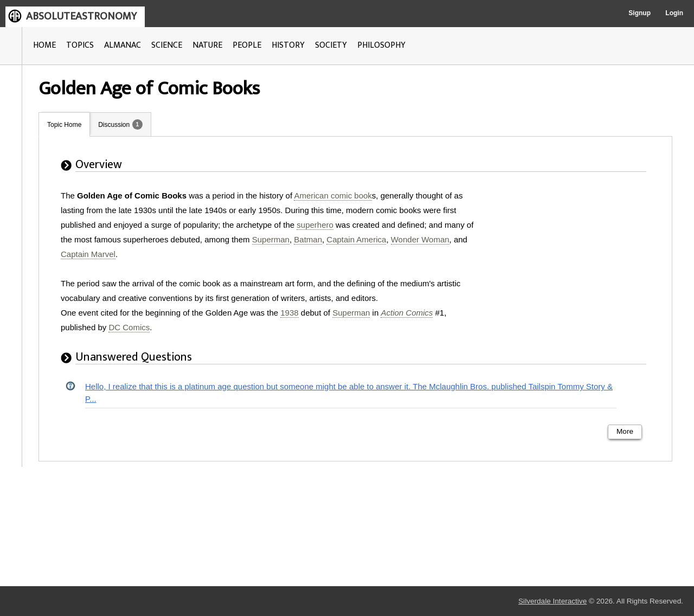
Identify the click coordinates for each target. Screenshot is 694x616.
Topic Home (64, 125)
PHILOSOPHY (381, 45)
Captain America (356, 239)
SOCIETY (331, 45)
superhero (315, 225)
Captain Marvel (88, 254)
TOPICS (80, 45)
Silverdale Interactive (552, 601)
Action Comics (407, 313)
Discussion (114, 125)
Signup (640, 13)
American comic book (333, 195)
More (625, 431)
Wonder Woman (420, 239)
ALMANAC (123, 45)
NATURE (207, 45)
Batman (308, 239)
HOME (44, 45)
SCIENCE (167, 45)
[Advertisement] (574, 256)
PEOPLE (247, 45)
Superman (271, 239)
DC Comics (129, 327)
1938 (289, 313)
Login (674, 13)
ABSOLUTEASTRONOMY (81, 16)
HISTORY (288, 45)
